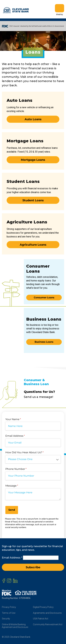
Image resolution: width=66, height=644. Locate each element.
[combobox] (33, 459)
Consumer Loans (44, 297)
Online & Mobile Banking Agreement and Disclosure (15, 626)
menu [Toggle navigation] (60, 10)
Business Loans (44, 342)
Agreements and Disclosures (47, 613)
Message (17, 486)
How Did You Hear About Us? (30, 452)
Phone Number (21, 469)
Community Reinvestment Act (48, 624)
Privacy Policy (9, 607)
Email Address (21, 436)
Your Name (19, 419)
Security (6, 619)
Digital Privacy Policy (43, 607)
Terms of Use (9, 613)
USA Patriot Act (41, 619)
